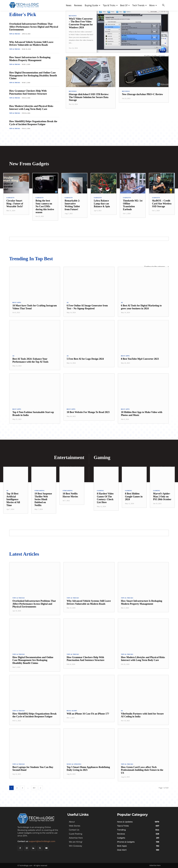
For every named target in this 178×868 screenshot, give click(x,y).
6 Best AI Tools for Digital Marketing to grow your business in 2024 (141, 307)
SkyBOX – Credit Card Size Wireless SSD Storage (162, 204)
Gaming (100, 491)
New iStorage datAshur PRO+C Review (143, 94)
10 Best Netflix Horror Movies (70, 495)
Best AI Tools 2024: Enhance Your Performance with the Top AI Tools (30, 360)
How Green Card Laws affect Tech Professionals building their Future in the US (142, 770)
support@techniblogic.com (42, 841)
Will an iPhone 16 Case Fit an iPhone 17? (88, 714)
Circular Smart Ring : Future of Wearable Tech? (15, 204)
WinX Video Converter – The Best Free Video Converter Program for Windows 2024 (81, 23)
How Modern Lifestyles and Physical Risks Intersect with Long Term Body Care (31, 108)
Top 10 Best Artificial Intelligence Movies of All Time (13, 499)
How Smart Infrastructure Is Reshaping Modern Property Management (30, 59)
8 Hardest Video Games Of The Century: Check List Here (105, 498)
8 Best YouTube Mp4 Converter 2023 (140, 359)
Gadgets (10, 198)
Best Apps (17, 303)
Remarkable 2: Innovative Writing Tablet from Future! (72, 205)
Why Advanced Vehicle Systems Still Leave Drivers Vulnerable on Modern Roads (31, 44)
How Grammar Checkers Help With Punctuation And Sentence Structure (28, 92)
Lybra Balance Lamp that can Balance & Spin (102, 204)
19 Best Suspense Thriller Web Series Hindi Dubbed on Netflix (43, 499)
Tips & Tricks (15, 34)
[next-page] (41, 788)
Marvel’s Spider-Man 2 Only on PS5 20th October (162, 496)
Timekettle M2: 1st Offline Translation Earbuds (133, 205)
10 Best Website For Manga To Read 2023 (88, 412)
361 (34, 788)
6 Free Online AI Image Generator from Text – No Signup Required (87, 307)
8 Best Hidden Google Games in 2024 (134, 496)
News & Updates (74, 764)
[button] (163, 5)
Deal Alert (72, 711)
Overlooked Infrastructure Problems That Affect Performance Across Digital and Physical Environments (34, 27)
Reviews (73, 16)
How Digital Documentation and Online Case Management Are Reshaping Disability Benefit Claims (33, 75)
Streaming (40, 491)
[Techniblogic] (39, 818)
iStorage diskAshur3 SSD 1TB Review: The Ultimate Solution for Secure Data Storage (89, 97)
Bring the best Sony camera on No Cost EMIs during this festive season (45, 206)
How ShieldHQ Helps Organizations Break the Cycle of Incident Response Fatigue (33, 123)
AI (68, 303)
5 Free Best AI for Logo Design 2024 (85, 359)
